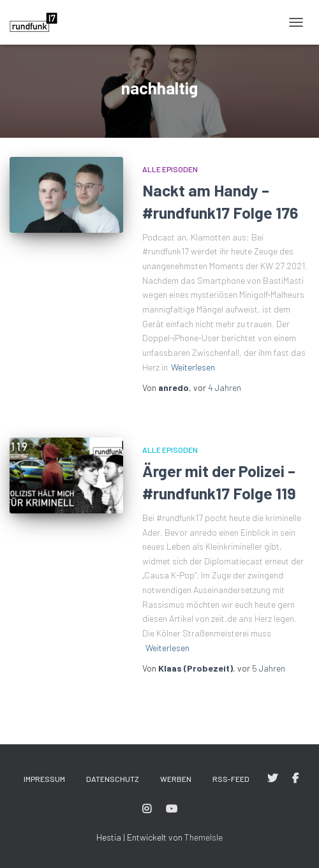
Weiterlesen (193, 367)
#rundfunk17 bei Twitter (272, 779)
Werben (176, 779)
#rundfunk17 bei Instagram (147, 809)
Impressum (44, 779)
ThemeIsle (204, 837)
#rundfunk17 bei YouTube (172, 809)
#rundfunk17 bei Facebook (295, 779)
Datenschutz (113, 779)
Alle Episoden (170, 169)
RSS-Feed (231, 779)
